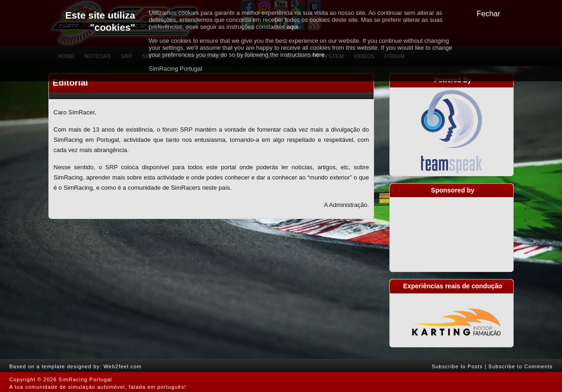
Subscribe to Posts (457, 366)
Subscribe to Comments (521, 366)
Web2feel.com (122, 366)
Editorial (70, 83)
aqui (292, 27)
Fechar (489, 13)
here (319, 55)
